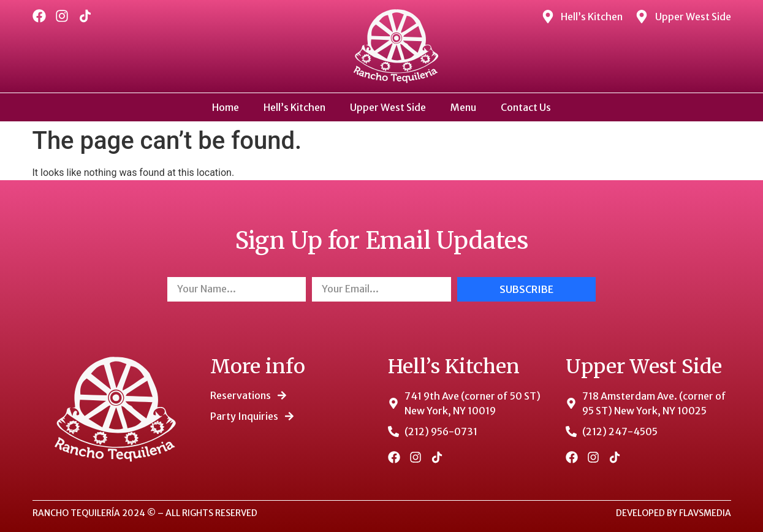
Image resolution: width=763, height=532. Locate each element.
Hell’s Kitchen (294, 107)
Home (226, 107)
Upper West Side (388, 107)
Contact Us (526, 107)
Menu (463, 107)
